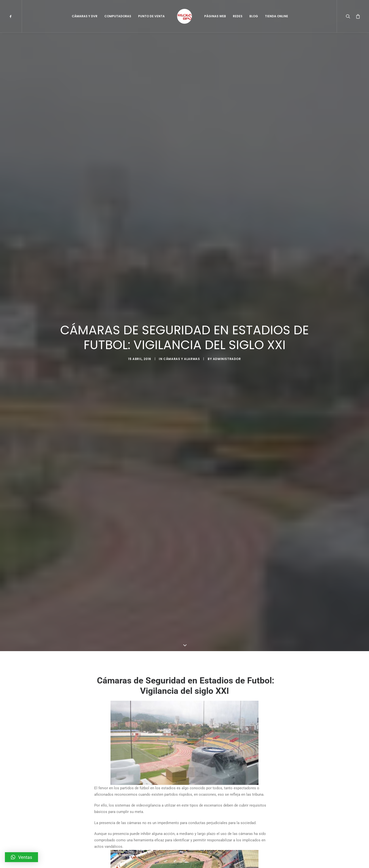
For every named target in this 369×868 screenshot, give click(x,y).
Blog (254, 16)
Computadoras (118, 16)
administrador (227, 359)
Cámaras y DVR (85, 16)
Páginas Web (215, 16)
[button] (21, 857)
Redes (238, 16)
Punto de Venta (151, 16)
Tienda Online (277, 16)
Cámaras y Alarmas (182, 359)
